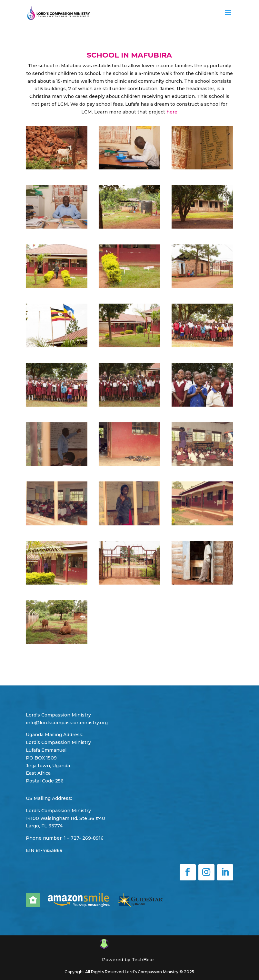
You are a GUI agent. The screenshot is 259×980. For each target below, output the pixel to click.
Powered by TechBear (128, 960)
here (172, 112)
